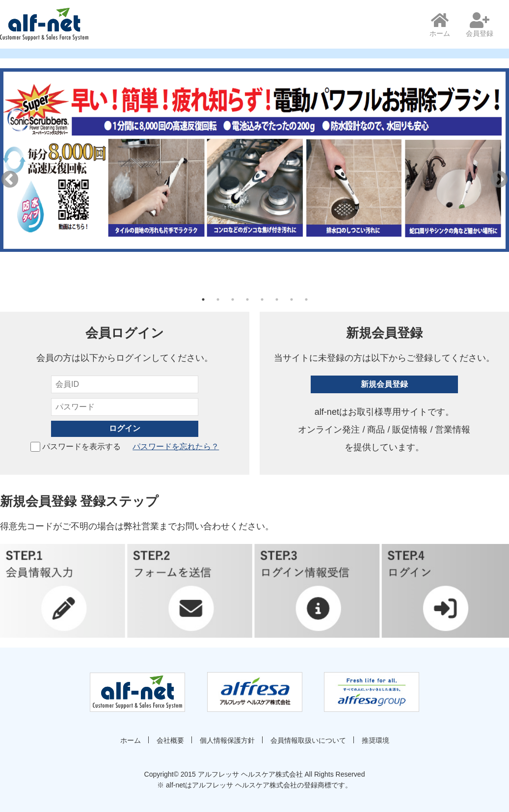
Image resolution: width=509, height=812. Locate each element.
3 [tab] (233, 299)
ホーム (440, 25)
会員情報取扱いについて (308, 740)
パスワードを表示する (76, 447)
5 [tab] (262, 299)
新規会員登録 (384, 384)
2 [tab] (218, 299)
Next (499, 180)
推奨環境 (375, 740)
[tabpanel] (254, 160)
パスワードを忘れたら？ (176, 447)
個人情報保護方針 (227, 740)
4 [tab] (247, 299)
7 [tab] (292, 299)
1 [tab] (203, 299)
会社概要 (170, 740)
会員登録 (480, 25)
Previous (10, 180)
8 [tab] (306, 299)
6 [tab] (277, 299)
